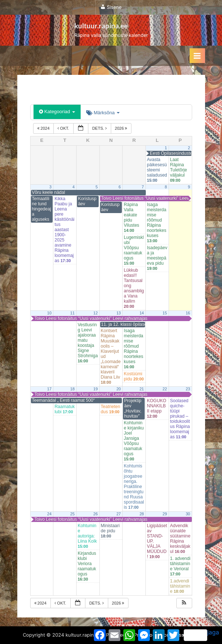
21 (142, 389)
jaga (201, 635)
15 (165, 313)
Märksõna (103, 113)
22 (165, 389)
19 (95, 389)
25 (73, 514)
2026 (122, 128)
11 (73, 313)
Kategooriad (57, 112)
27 (119, 514)
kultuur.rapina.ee (101, 26)
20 (119, 389)
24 (49, 514)
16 (188, 313)
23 (188, 389)
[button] (184, 603)
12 (95, 313)
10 (49, 313)
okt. (64, 128)
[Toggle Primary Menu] (197, 56)
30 (188, 514)
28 (142, 514)
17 (49, 389)
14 (142, 313)
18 (73, 389)
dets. (100, 128)
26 (95, 514)
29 (165, 514)
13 (119, 313)
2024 (44, 128)
